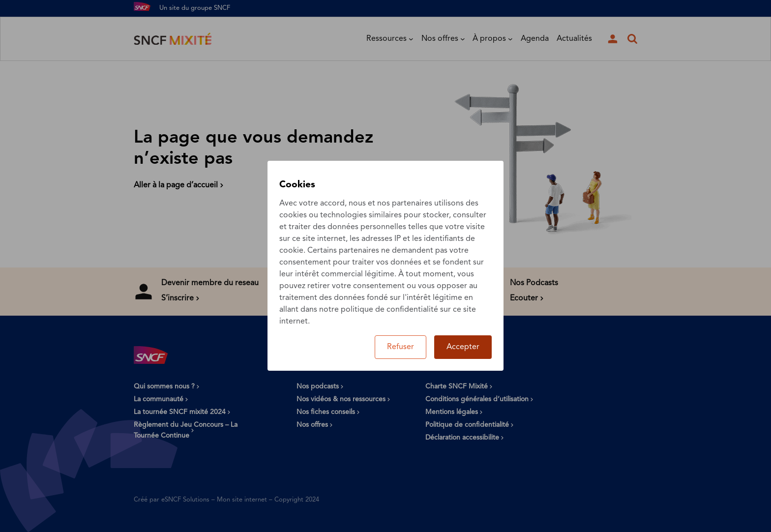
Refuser (400, 347)
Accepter (463, 347)
